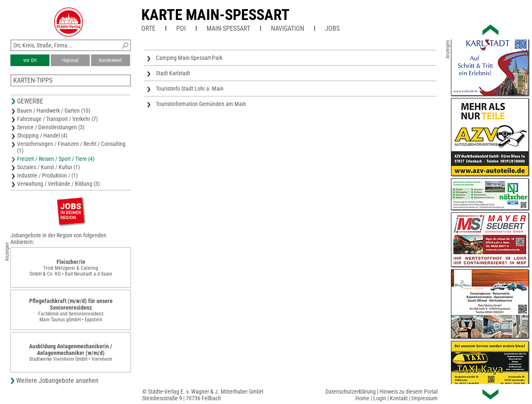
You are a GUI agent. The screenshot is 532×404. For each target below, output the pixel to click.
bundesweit (111, 60)
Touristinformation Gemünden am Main (201, 104)
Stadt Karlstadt (173, 73)
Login (380, 398)
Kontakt (399, 398)
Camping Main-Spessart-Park (189, 58)
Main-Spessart (228, 28)
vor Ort (30, 60)
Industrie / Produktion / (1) (47, 175)
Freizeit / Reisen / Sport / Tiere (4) (56, 159)
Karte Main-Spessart (216, 15)
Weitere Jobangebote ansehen (57, 381)
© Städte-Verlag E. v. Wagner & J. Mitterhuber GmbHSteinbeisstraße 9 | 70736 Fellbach (203, 395)
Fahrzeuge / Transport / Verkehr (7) (57, 119)
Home (362, 398)
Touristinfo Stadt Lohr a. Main (190, 89)
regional (70, 60)
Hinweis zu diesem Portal (409, 392)
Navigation (288, 28)
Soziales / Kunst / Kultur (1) (48, 167)
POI (181, 28)
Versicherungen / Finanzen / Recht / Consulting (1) (71, 147)
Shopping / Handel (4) (42, 135)
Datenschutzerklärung (351, 392)
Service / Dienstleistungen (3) (51, 127)
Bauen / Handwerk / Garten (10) (54, 111)
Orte (148, 28)
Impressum (425, 398)
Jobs (332, 28)
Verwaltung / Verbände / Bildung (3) (58, 184)
